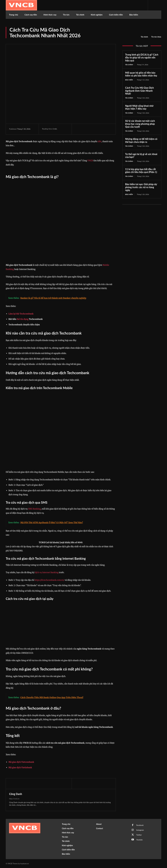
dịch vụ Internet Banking (47, 572)
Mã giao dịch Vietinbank (20, 768)
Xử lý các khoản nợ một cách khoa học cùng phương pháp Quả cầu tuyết (140, 124)
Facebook (140, 825)
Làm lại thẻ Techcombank (21, 314)
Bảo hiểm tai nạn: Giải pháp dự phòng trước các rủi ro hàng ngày (141, 187)
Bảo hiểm (129, 80)
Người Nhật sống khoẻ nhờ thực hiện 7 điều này (139, 107)
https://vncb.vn (14, 799)
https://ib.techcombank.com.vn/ (49, 580)
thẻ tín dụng (23, 319)
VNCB (90, 161)
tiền (100, 141)
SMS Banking (34, 509)
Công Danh (16, 794)
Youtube (139, 840)
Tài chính (144, 37)
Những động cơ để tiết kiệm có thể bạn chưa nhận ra (141, 140)
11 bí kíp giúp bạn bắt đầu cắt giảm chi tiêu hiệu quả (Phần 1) (141, 171)
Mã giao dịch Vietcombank (21, 762)
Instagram (140, 830)
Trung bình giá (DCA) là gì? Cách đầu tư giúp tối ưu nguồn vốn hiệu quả (142, 58)
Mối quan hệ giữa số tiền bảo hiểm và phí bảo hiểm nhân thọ (141, 74)
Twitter (139, 835)
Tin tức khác (156, 37)
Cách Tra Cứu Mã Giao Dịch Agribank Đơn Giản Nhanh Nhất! (139, 91)
